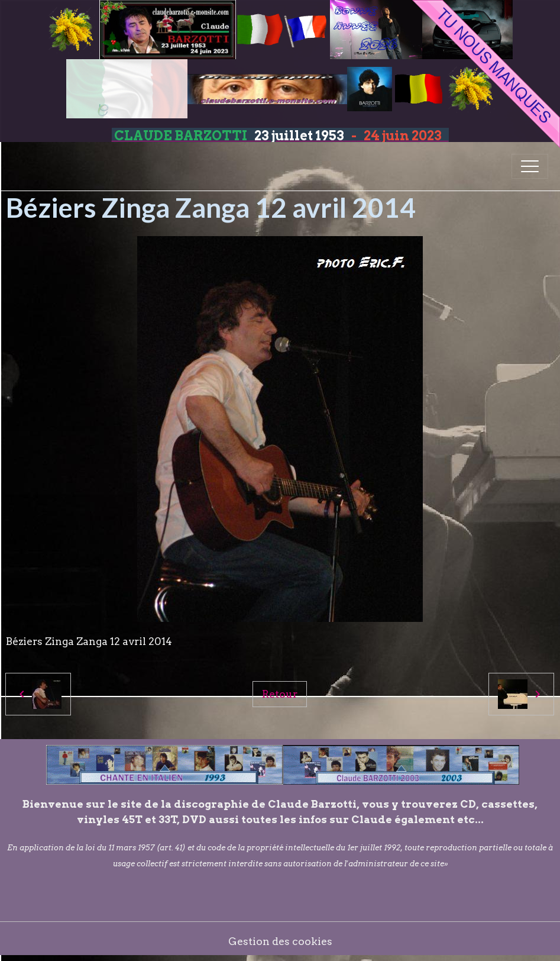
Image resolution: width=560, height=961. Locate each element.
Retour (280, 694)
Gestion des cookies (280, 941)
